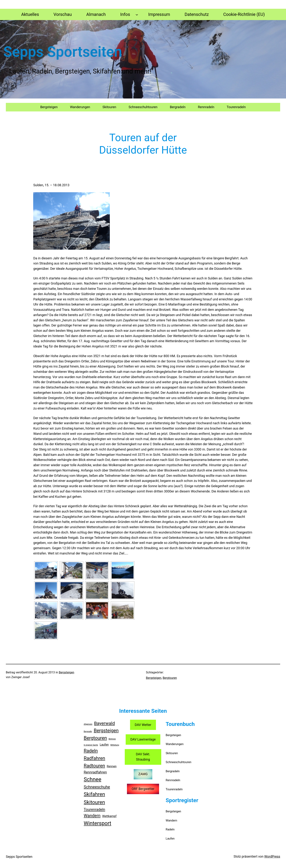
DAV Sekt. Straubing (143, 757)
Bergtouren (170, 678)
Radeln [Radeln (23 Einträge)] (91, 751)
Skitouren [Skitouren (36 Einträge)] (94, 802)
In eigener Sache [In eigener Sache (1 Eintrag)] (91, 745)
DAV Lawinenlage (143, 739)
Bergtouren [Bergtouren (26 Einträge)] (95, 738)
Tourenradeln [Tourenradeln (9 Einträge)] (94, 809)
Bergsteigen (66, 672)
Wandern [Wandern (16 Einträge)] (92, 816)
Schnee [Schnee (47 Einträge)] (92, 779)
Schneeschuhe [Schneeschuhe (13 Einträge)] (97, 787)
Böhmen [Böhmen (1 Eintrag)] (112, 739)
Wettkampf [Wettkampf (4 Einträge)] (109, 816)
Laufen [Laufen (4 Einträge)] (104, 745)
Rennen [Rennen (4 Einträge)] (112, 766)
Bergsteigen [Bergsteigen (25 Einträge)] (106, 730)
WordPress (272, 856)
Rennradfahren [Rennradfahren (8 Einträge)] (95, 772)
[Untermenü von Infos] (137, 14)
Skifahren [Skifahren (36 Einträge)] (94, 794)
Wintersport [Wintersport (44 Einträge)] (97, 823)
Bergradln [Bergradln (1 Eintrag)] (88, 731)
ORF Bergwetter (143, 789)
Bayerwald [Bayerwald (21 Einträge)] (105, 723)
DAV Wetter (143, 725)
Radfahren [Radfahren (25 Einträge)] (94, 758)
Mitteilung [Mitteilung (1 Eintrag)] (115, 745)
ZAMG (143, 774)
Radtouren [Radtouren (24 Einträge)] (94, 766)
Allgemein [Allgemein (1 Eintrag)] (88, 724)
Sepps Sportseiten (19, 857)
